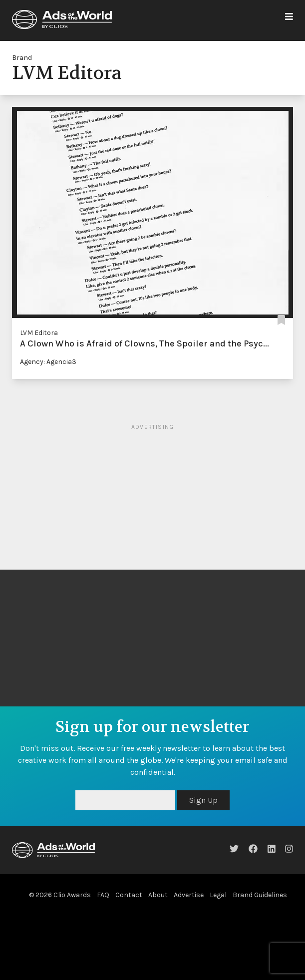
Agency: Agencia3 (48, 362)
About (158, 895)
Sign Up (203, 800)
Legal (218, 895)
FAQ (103, 895)
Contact (129, 895)
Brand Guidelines (260, 895)
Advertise (189, 895)
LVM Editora (39, 333)
